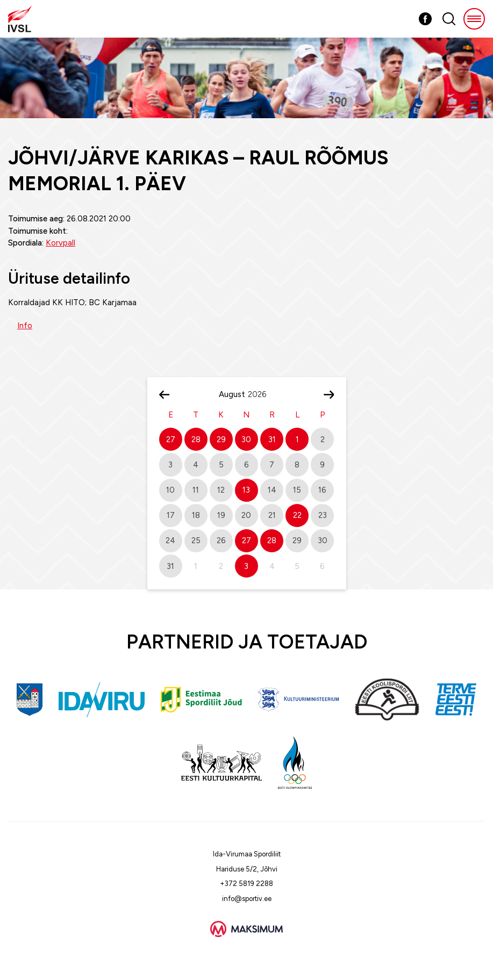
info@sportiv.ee (247, 899)
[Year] (261, 394)
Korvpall (60, 243)
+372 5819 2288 (246, 884)
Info (25, 326)
